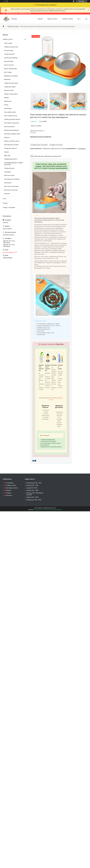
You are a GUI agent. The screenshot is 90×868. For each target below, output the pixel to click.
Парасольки (8, 101)
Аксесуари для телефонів (12, 179)
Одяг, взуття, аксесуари (11, 186)
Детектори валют (9, 127)
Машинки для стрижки (11, 76)
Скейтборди (8, 108)
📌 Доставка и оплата (11, 488)
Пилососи (7, 194)
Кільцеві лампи (9, 51)
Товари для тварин (13, 26)
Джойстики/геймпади (11, 58)
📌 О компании (9, 483)
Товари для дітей (9, 54)
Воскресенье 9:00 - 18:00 (34, 500)
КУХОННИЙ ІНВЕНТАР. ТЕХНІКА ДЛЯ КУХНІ (13, 164)
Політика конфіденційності (55, 510)
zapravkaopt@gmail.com (10, 252)
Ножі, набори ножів (10, 112)
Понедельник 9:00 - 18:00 (34, 483)
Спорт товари (8, 43)
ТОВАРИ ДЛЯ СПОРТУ (11, 159)
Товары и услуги (52, 19)
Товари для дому (9, 168)
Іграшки (6, 152)
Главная (40, 19)
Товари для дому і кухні (11, 47)
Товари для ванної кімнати (12, 119)
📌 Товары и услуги (10, 485)
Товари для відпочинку (11, 83)
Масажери (7, 79)
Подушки (7, 137)
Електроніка (8, 183)
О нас (4, 199)
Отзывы (5, 203)
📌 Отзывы (8, 493)
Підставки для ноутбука (11, 145)
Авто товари (8, 72)
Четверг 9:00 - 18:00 (32, 490)
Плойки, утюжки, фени (11, 94)
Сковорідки (8, 172)
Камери (6, 98)
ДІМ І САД (7, 156)
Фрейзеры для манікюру (11, 130)
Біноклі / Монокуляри (10, 69)
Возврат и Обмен (68, 19)
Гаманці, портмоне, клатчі (12, 141)
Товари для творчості (11, 148)
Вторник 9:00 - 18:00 (32, 485)
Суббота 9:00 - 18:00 (32, 497)
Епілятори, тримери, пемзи (12, 134)
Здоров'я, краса (9, 90)
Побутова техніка (9, 175)
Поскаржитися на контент (40, 510)
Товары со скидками (9, 207)
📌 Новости (8, 490)
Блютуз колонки (9, 65)
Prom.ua (54, 508)
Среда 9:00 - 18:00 (32, 488)
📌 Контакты (8, 495)
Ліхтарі (6, 105)
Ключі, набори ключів (11, 116)
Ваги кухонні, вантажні (11, 190)
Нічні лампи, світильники (11, 123)
